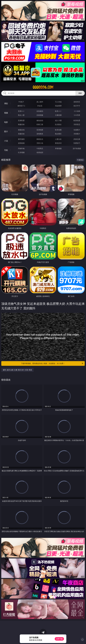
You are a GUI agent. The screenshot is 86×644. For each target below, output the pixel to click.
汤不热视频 (77, 148)
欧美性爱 (77, 120)
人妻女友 (58, 139)
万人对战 (58, 102)
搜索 (80, 93)
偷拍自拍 (40, 120)
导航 (6, 150)
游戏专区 (77, 102)
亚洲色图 (40, 130)
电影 (6, 122)
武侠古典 (77, 139)
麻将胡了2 (21, 106)
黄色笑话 (58, 143)
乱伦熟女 (58, 124)
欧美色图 (58, 130)
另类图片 (77, 134)
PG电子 (21, 102)
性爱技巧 (77, 143)
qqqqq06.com (43, 87)
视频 (6, 113)
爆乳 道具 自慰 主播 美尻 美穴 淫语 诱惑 (17, 370)
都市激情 (21, 139)
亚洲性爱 (21, 120)
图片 (6, 131)
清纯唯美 (40, 134)
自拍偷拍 (40, 111)
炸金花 (40, 106)
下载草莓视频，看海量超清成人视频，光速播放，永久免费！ (52, 363)
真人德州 (40, 102)
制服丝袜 (21, 124)
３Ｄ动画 (77, 111)
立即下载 (59, 639)
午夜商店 (40, 148)
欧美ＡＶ (58, 111)
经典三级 (40, 124)
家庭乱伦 (40, 139)
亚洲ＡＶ (21, 111)
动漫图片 (77, 130)
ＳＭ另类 (77, 115)
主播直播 (58, 115)
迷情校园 (21, 143)
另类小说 (40, 143)
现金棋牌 (58, 106)
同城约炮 (21, 148)
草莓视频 (58, 148)
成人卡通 (58, 120)
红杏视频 (21, 152)
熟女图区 (58, 134)
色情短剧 (40, 152)
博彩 (6, 103)
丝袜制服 (40, 115)
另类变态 (77, 124)
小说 (6, 141)
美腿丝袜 (21, 134)
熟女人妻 (21, 115)
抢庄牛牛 (77, 106)
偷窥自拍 (21, 130)
